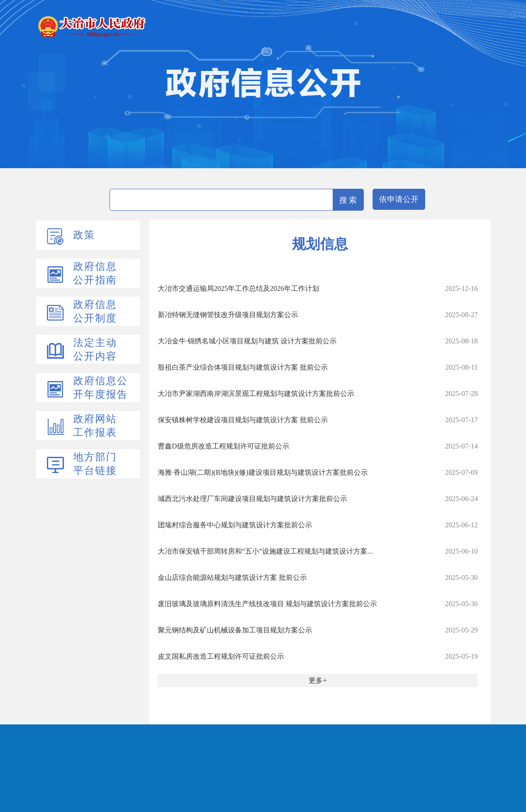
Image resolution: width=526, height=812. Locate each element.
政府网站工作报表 (95, 426)
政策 (84, 235)
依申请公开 (399, 199)
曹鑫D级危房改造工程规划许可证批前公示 (224, 446)
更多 (316, 680)
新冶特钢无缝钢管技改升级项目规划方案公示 (228, 315)
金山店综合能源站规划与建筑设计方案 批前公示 (232, 577)
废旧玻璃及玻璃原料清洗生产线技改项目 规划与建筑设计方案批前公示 (267, 604)
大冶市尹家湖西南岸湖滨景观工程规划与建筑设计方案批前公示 (256, 394)
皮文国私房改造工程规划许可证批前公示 (221, 656)
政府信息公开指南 (95, 273)
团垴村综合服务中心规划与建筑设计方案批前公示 (235, 525)
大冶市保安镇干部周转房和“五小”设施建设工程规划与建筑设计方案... (265, 551)
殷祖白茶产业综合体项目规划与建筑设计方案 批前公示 (243, 367)
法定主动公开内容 (95, 350)
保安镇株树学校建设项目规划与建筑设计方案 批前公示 (243, 420)
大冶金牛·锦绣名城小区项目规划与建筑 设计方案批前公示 (247, 341)
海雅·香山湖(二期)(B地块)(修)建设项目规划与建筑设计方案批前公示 (263, 472)
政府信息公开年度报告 (101, 388)
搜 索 (348, 200)
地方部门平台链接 (95, 464)
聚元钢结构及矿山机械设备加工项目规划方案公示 (235, 630)
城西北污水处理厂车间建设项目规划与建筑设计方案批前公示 (252, 499)
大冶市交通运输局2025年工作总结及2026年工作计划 (238, 288)
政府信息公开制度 (95, 311)
